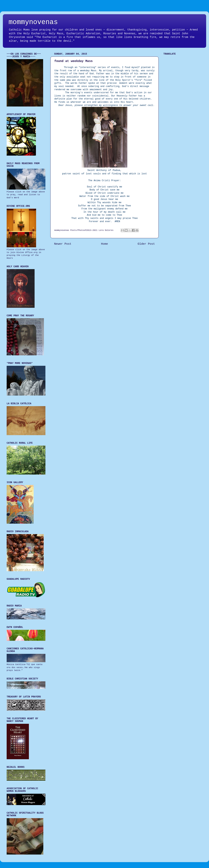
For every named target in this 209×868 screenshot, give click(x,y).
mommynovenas (33, 22)
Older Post (146, 244)
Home (104, 244)
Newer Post (63, 244)
